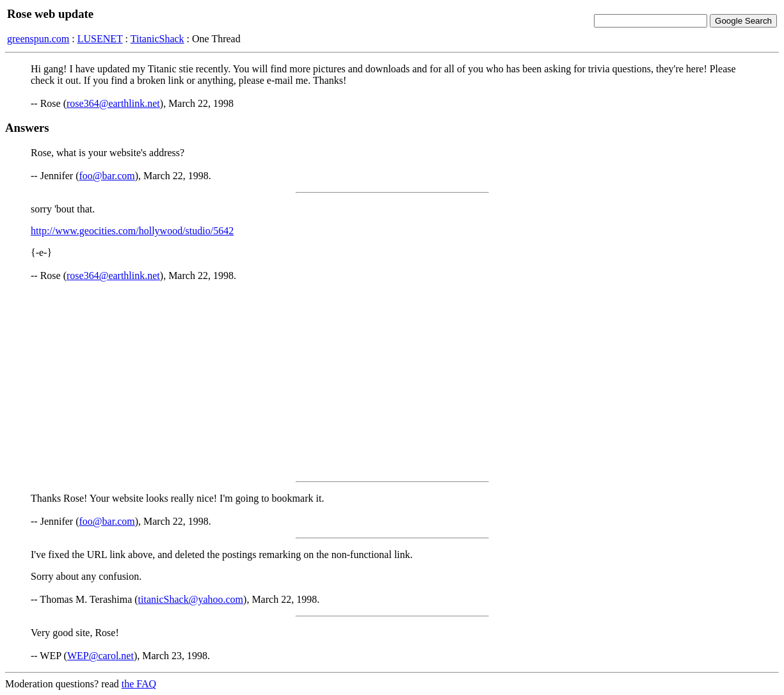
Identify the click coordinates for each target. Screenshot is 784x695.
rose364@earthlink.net (113, 103)
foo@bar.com (107, 176)
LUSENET (100, 39)
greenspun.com (38, 39)
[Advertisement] (392, 381)
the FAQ (139, 684)
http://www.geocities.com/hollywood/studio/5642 (132, 231)
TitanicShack (157, 39)
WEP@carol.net (100, 656)
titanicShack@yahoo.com (191, 599)
